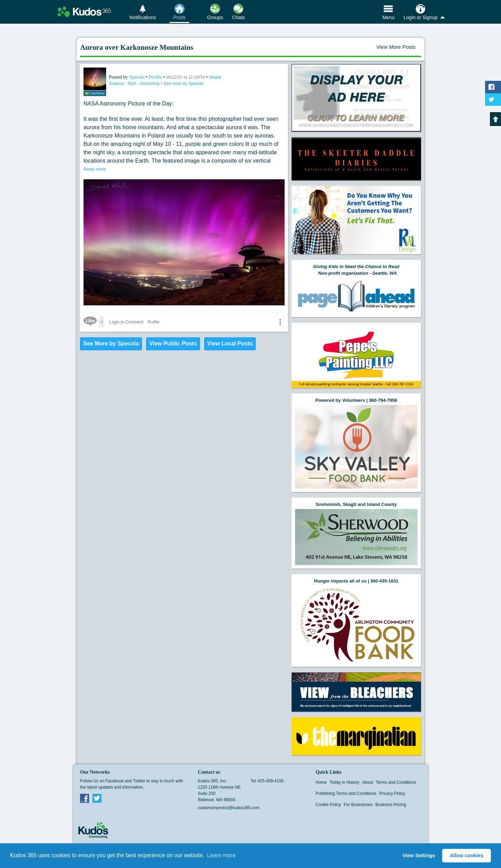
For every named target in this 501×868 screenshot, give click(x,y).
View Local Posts (230, 343)
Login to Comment (126, 322)
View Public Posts (173, 343)
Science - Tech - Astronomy (135, 84)
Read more (95, 169)
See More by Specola (111, 343)
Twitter (97, 798)
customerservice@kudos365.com (229, 808)
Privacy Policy (392, 793)
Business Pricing (391, 805)
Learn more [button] (221, 855)
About (368, 782)
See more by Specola (184, 84)
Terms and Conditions (396, 782)
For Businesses (358, 805)
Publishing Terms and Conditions (346, 793)
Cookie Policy (328, 805)
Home (321, 782)
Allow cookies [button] (467, 855)
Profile (156, 77)
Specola (137, 77)
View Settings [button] (419, 855)
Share (215, 77)
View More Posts (396, 47)
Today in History (344, 782)
